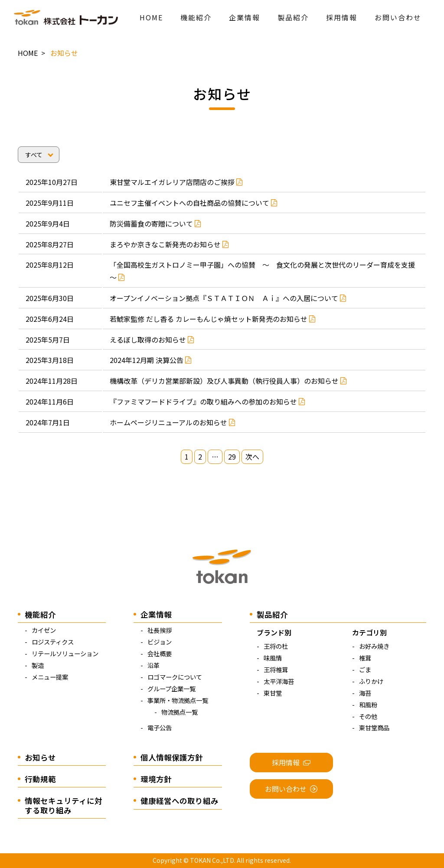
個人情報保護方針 (172, 757)
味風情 (273, 658)
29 (232, 457)
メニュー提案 (50, 677)
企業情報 (245, 17)
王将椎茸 (276, 669)
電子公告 (160, 727)
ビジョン (160, 642)
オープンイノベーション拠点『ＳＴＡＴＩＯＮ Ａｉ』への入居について (228, 298)
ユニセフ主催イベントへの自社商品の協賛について (194, 203)
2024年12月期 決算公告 (151, 360)
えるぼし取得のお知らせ (152, 340)
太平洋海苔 (279, 681)
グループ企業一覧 (171, 688)
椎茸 (365, 658)
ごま (365, 669)
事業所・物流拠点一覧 (178, 700)
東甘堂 (273, 693)
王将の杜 (276, 646)
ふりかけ (371, 681)
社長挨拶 (160, 630)
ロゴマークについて (175, 677)
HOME (151, 17)
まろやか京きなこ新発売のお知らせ (169, 244)
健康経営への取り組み (180, 801)
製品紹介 (293, 17)
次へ (252, 457)
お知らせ (40, 757)
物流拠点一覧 (180, 712)
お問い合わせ (398, 17)
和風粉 (368, 704)
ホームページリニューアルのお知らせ (173, 422)
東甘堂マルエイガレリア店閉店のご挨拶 (176, 182)
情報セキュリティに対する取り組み (64, 805)
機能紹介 (196, 17)
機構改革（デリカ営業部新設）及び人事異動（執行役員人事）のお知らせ (228, 381)
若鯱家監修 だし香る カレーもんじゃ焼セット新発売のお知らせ (213, 319)
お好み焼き (374, 646)
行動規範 (40, 779)
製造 (38, 665)
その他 (368, 716)
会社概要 (160, 653)
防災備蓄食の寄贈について (155, 223)
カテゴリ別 (369, 632)
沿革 (153, 665)
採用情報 (342, 17)
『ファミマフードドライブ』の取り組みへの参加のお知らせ (207, 402)
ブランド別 (274, 632)
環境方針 (156, 779)
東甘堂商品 (374, 727)
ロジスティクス (53, 642)
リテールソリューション (65, 653)
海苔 (365, 693)
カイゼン (44, 630)
